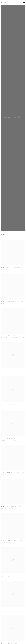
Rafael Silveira (13, 117)
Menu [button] (24, 3)
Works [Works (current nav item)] (3, 235)
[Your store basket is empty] (21, 3)
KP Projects (7, 3)
